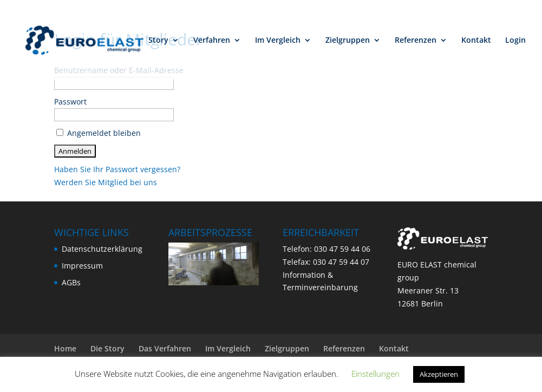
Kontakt (476, 41)
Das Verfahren (165, 348)
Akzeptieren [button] (439, 374)
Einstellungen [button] (376, 374)
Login (515, 41)
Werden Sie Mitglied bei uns (106, 182)
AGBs (71, 282)
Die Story (107, 348)
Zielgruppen (348, 41)
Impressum (82, 266)
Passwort (70, 102)
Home (65, 348)
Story (158, 41)
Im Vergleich (278, 41)
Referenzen (416, 41)
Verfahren (212, 41)
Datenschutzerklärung (102, 249)
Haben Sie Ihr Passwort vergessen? (117, 169)
